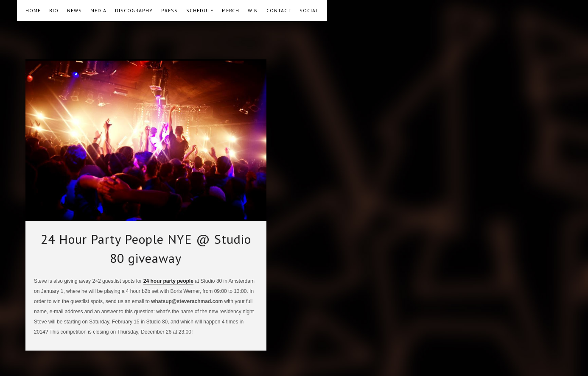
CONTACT (279, 10)
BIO (54, 10)
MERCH (231, 10)
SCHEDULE (200, 10)
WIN (253, 10)
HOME (33, 10)
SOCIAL (309, 10)
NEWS (74, 10)
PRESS (169, 10)
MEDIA (98, 10)
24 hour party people (168, 281)
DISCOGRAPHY (134, 10)
